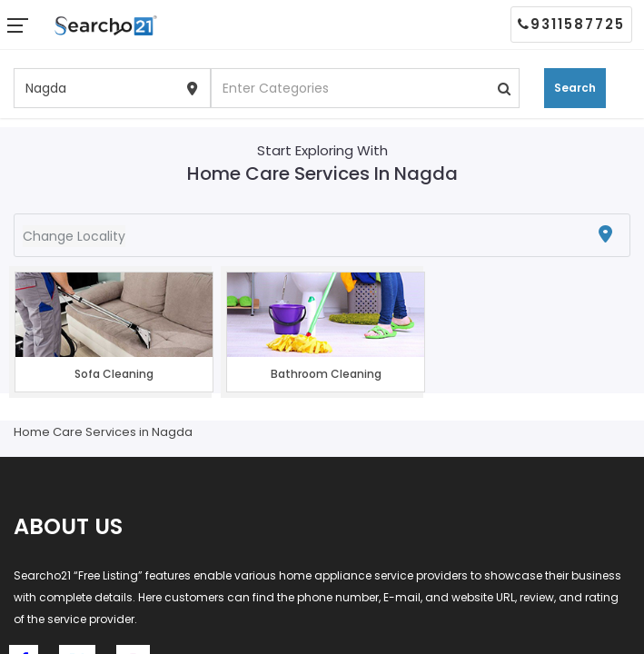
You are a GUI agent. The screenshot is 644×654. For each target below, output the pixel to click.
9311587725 (571, 24)
